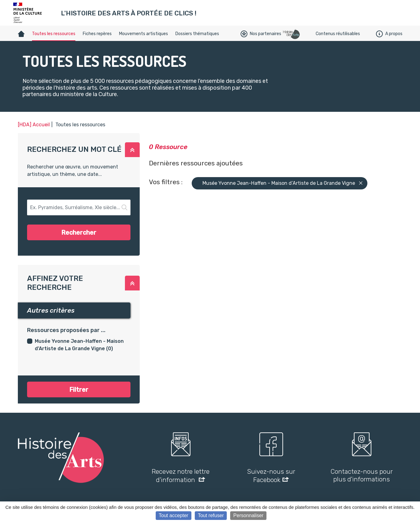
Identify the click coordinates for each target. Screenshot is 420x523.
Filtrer (79, 390)
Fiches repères (97, 34)
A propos (389, 34)
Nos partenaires (261, 34)
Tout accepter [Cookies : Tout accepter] (174, 515)
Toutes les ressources (54, 34)
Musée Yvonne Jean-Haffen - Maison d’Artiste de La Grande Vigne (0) (79, 345)
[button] (132, 150)
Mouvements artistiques (144, 34)
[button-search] (79, 207)
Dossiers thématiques (197, 34)
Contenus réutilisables (338, 34)
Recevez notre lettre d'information (181, 476)
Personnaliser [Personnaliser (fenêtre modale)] (248, 515)
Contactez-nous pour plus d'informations (362, 475)
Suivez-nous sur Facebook (271, 476)
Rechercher (79, 233)
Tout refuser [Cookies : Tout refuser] (211, 515)
